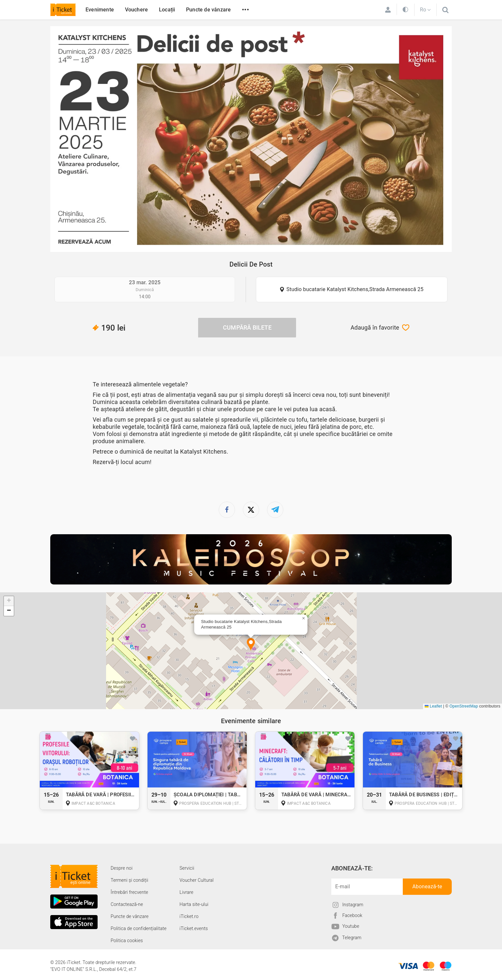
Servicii (187, 868)
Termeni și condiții (129, 880)
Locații (167, 10)
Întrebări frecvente (129, 892)
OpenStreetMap (464, 706)
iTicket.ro (189, 916)
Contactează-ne (127, 904)
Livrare (186, 892)
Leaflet (433, 706)
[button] (251, 645)
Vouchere (137, 10)
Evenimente (100, 10)
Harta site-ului (194, 904)
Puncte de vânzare (208, 10)
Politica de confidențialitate (139, 928)
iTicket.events (194, 928)
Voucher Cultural (197, 880)
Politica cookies (127, 941)
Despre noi (122, 868)
